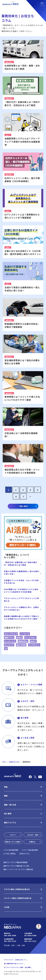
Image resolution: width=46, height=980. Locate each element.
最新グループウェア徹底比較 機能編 (15, 862)
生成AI (19, 638)
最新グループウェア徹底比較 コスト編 (16, 866)
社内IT (33, 641)
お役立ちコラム (14, 762)
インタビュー (34, 645)
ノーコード (25, 634)
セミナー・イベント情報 (31, 684)
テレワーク (9, 645)
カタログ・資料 (27, 701)
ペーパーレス (10, 641)
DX (6, 649)
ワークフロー (30, 638)
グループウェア (11, 634)
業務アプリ (9, 638)
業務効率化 (23, 641)
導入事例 (25, 718)
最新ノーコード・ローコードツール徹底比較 (18, 869)
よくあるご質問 (27, 738)
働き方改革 (21, 645)
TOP (4, 762)
